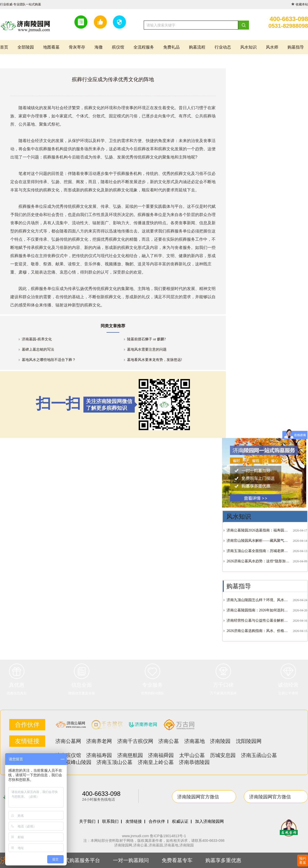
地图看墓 (51, 47)
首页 (4, 47)
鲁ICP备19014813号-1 (168, 836)
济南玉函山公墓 (259, 755)
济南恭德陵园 (194, 762)
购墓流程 (197, 47)
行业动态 (223, 47)
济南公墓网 (68, 741)
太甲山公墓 (192, 755)
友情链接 (134, 822)
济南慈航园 (130, 755)
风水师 (272, 47)
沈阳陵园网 (249, 741)
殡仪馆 (118, 47)
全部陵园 (26, 47)
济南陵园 (220, 741)
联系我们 (110, 822)
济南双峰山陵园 (73, 762)
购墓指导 (296, 47)
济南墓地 (195, 741)
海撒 (99, 47)
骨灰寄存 (77, 47)
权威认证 (180, 822)
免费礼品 (171, 47)
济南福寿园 (99, 755)
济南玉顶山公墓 (114, 762)
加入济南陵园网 (209, 822)
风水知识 (248, 47)
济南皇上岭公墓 (156, 762)
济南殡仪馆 (68, 755)
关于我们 (87, 822)
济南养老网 (99, 741)
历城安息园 (223, 755)
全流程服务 (144, 47)
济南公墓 (169, 741)
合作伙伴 (157, 822)
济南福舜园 (161, 755)
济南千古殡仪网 (135, 741)
